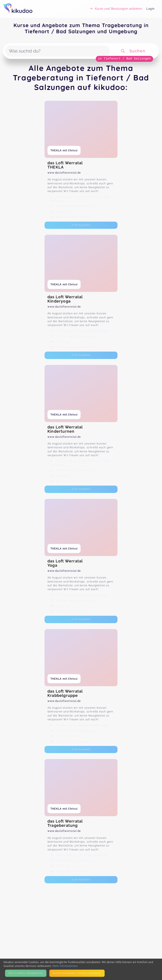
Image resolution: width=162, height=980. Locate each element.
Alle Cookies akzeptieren (26, 973)
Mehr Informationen (65, 966)
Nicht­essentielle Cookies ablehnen (77, 973)
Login (151, 9)
